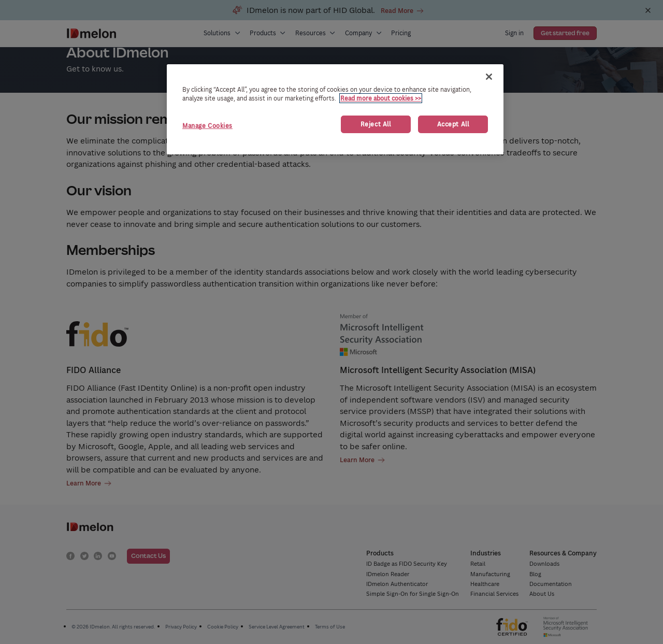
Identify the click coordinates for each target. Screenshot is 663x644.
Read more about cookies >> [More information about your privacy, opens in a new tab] (381, 98)
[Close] (489, 77)
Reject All (376, 124)
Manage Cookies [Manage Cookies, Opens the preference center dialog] (207, 126)
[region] (335, 109)
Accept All (453, 124)
